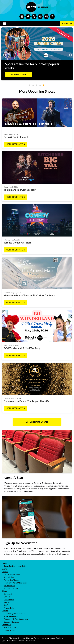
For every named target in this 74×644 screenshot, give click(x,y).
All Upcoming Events (37, 422)
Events (5, 569)
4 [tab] (40, 85)
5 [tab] (44, 85)
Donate (5, 611)
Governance (9, 600)
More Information (15, 144)
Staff (6, 605)
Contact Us (7, 625)
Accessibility (9, 577)
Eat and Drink (9, 586)
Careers (7, 597)
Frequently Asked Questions (15, 583)
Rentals (7, 602)
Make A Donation (11, 616)
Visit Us (5, 572)
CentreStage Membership (14, 614)
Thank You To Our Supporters (16, 619)
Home (4, 563)
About (4, 591)
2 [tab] (33, 85)
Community (8, 594)
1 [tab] (30, 85)
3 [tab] (37, 85)
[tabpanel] (37, 54)
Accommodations (11, 588)
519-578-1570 (10, 628)
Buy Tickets (67, 24)
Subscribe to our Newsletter (15, 566)
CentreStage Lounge (12, 575)
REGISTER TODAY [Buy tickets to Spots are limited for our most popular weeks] (18, 75)
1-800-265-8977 (11, 630)
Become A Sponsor (11, 622)
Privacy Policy (9, 608)
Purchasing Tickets (11, 580)
